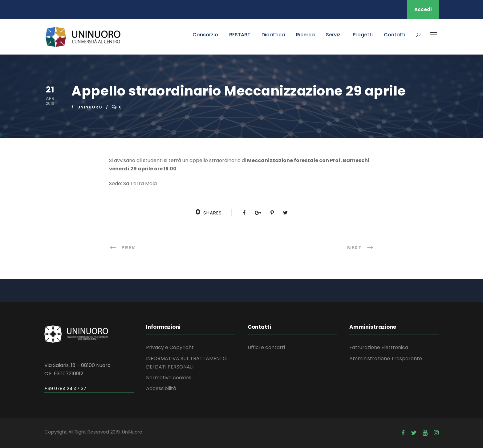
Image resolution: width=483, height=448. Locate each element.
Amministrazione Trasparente (386, 358)
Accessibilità (161, 388)
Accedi (423, 9)
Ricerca (305, 35)
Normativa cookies (169, 378)
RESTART (240, 35)
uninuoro (90, 107)
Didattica (273, 35)
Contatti (395, 35)
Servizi (334, 35)
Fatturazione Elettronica (379, 347)
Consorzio (205, 35)
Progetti (363, 35)
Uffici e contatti (266, 347)
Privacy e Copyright (170, 347)
